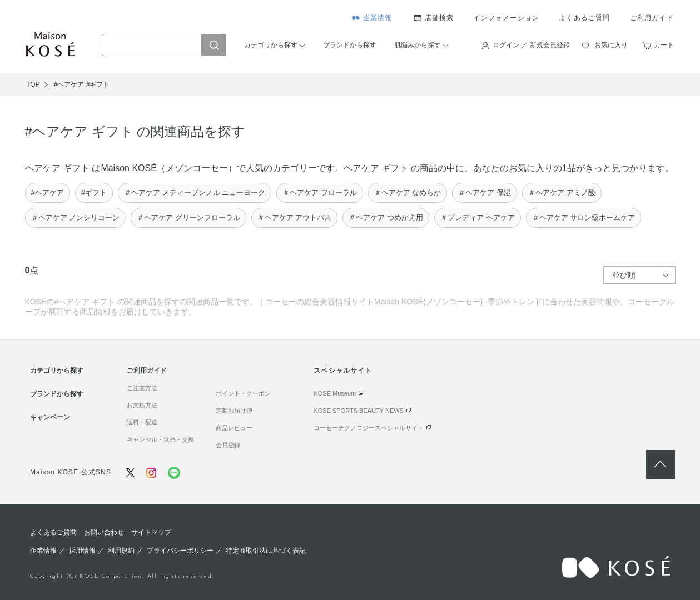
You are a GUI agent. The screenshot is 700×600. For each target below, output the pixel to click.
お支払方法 (142, 405)
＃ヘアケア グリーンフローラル (188, 217)
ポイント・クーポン (243, 393)
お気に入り (611, 45)
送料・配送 (142, 422)
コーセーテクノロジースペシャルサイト (369, 428)
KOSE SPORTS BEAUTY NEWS (359, 411)
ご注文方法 (142, 388)
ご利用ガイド (652, 18)
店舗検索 (440, 18)
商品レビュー (234, 428)
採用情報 (82, 551)
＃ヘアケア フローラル (320, 192)
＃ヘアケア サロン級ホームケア (584, 217)
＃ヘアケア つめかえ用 (386, 217)
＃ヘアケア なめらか (408, 192)
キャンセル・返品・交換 (160, 439)
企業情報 (378, 18)
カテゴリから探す (271, 45)
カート (664, 45)
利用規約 (121, 551)
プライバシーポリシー (180, 551)
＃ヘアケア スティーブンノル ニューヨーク (195, 192)
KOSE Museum (335, 393)
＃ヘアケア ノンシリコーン (76, 217)
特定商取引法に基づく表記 (266, 551)
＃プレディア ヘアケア (478, 217)
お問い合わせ (104, 532)
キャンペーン (50, 417)
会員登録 (228, 445)
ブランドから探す (350, 45)
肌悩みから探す (418, 45)
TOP (33, 84)
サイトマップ (151, 532)
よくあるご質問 (584, 18)
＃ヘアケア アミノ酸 (562, 192)
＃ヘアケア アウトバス (295, 217)
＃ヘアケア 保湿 (485, 192)
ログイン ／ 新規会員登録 (531, 45)
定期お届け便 (234, 411)
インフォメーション (506, 18)
